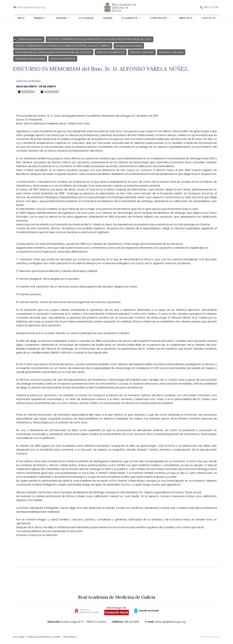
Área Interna (70, 639)
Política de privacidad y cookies (44, 639)
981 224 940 (132, 624)
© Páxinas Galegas (210, 639)
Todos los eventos (30, 42)
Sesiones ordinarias (28, 83)
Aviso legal (19, 639)
